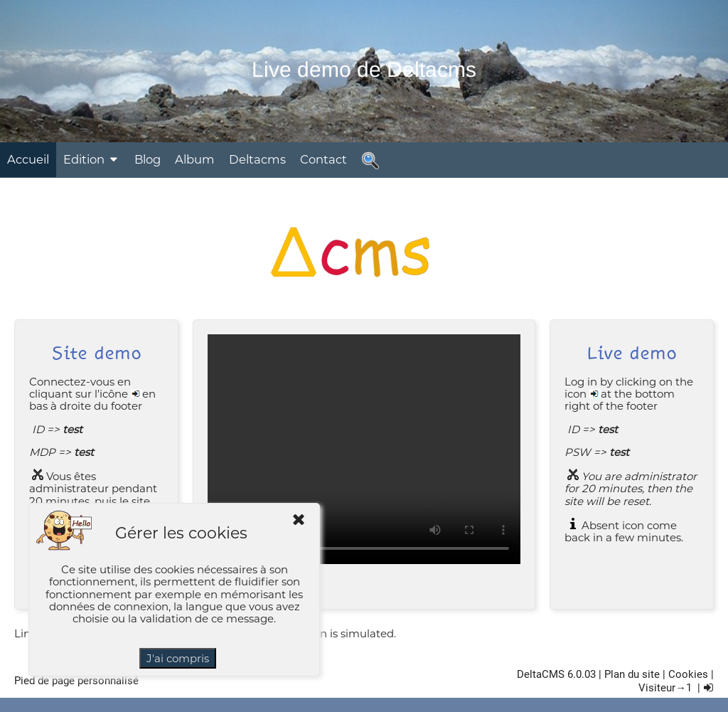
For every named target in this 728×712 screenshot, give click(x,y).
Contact (323, 159)
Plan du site (632, 674)
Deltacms (257, 159)
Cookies (688, 674)
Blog (148, 159)
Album (195, 159)
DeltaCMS (541, 674)
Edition (92, 159)
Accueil (28, 159)
